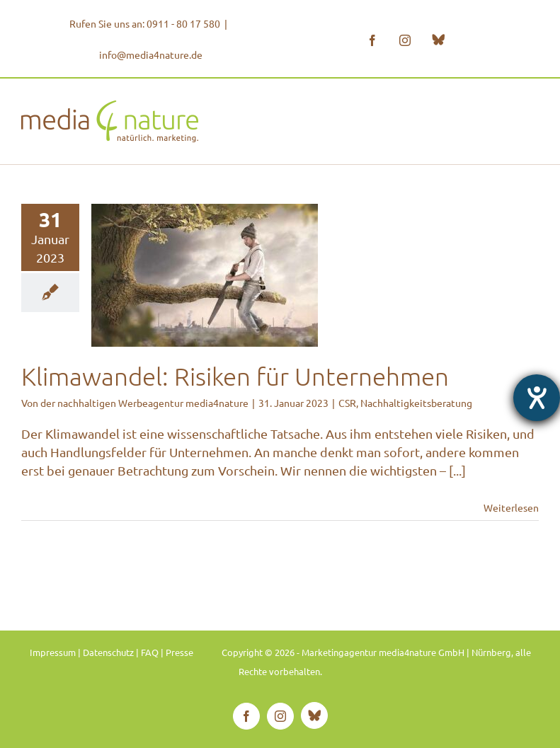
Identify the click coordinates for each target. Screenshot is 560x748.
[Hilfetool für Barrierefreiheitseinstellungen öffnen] (537, 398)
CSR (347, 403)
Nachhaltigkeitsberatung (416, 403)
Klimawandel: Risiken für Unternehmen (235, 376)
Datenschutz (108, 652)
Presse (179, 652)
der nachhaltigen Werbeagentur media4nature (144, 403)
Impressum (53, 652)
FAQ (150, 652)
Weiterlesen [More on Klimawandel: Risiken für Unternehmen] (511, 507)
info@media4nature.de (151, 54)
